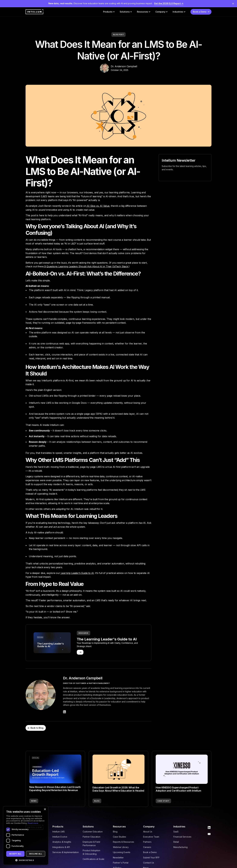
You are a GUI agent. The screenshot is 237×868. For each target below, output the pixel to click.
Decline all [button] (36, 854)
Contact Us (149, 863)
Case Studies (119, 837)
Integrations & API (61, 847)
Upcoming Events (122, 852)
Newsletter (118, 858)
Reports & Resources (123, 842)
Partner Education (92, 837)
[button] (109, 12)
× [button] (45, 809)
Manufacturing (180, 847)
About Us (148, 832)
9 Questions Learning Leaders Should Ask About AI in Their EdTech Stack (86, 266)
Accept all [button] (15, 854)
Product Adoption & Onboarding (91, 852)
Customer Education (93, 832)
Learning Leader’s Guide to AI (77, 573)
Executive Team (151, 837)
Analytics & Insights (62, 842)
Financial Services (182, 837)
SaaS (176, 832)
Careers (147, 847)
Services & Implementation (66, 852)
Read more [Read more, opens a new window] (33, 823)
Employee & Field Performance (91, 843)
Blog (115, 832)
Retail (176, 842)
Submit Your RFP (151, 858)
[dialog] (26, 836)
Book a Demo (150, 852)
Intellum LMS (59, 832)
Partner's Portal (121, 863)
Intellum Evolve (60, 837)
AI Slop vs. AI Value (98, 206)
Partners (147, 842)
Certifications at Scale (93, 859)
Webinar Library (121, 847)
